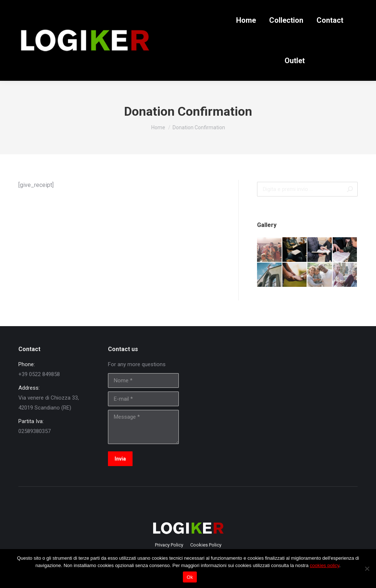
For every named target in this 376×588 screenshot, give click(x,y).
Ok (190, 577)
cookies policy (325, 565)
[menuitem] (246, 20)
